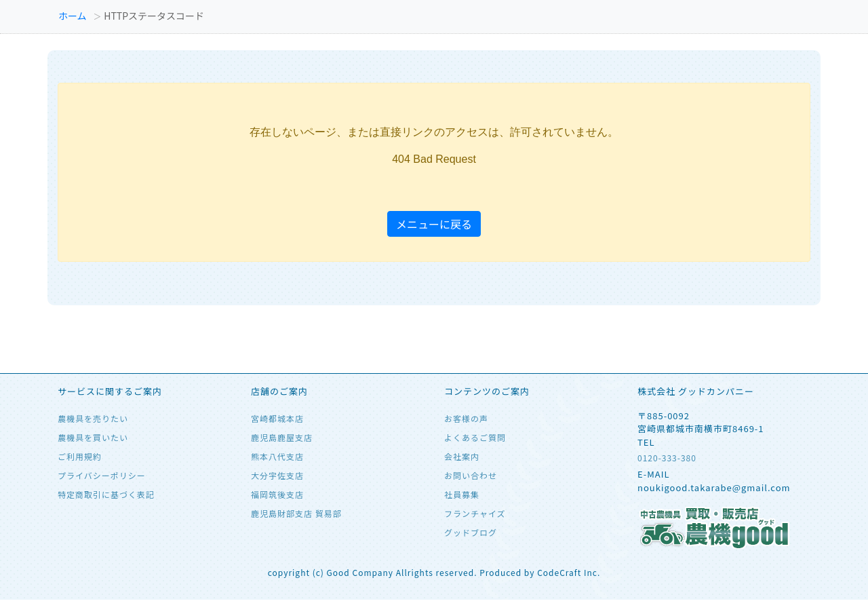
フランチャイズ (475, 513)
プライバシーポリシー (102, 475)
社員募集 (462, 494)
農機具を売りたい (93, 418)
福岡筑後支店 (277, 494)
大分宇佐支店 (277, 475)
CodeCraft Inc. (569, 572)
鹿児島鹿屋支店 (282, 437)
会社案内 (462, 456)
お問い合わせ (471, 475)
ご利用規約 (80, 456)
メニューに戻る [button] (434, 224)
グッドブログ (471, 532)
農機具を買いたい (93, 437)
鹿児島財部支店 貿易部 (296, 513)
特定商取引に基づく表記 (106, 494)
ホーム (73, 16)
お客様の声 (466, 418)
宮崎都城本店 (277, 418)
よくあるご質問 (475, 437)
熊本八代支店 (277, 456)
